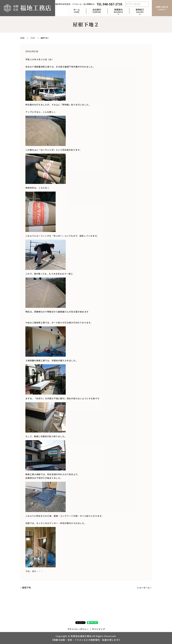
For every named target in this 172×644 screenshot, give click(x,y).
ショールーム (143, 587)
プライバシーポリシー (78, 629)
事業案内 (118, 10)
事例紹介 (140, 10)
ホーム (76, 10)
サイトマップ (98, 629)
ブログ (33, 38)
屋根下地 (26, 587)
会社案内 (96, 10)
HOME (22, 38)
